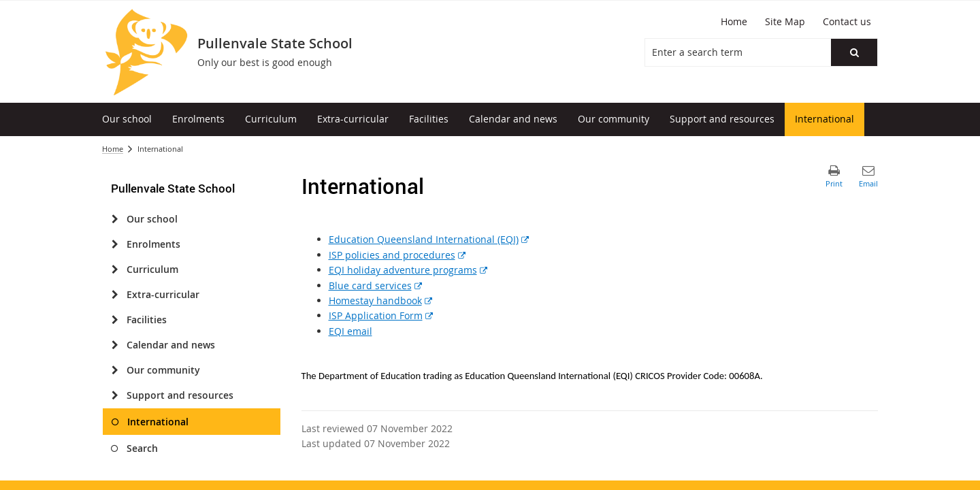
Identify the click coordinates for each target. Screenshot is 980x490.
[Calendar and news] (115, 345)
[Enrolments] (115, 244)
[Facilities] (115, 320)
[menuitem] (127, 119)
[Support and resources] (115, 395)
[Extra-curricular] (115, 295)
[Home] (734, 22)
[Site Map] (785, 22)
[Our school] (115, 219)
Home (113, 149)
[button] (854, 52)
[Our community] (115, 370)
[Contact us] (847, 22)
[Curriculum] (115, 269)
